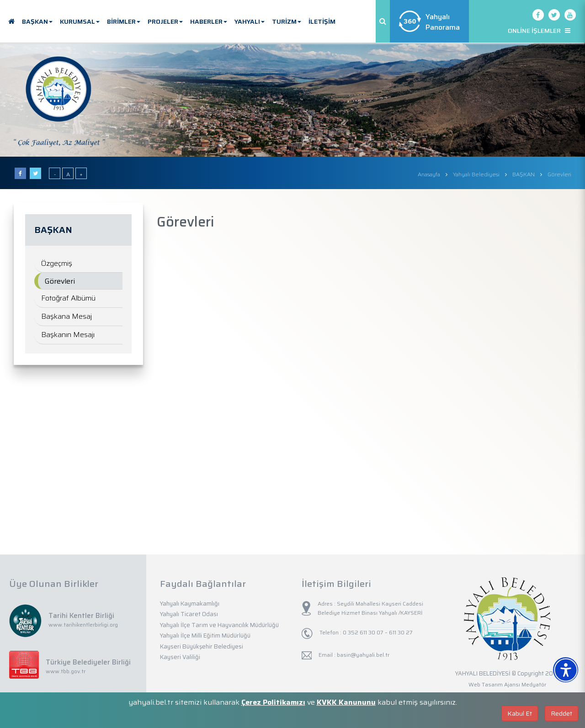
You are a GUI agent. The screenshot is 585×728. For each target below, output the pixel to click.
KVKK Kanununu (346, 702)
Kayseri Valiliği (180, 657)
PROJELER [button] (165, 21)
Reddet (561, 713)
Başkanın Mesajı (68, 335)
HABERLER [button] (209, 21)
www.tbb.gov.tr (66, 671)
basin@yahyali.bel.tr (363, 655)
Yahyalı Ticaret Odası (189, 614)
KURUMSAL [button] (80, 21)
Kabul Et (520, 713)
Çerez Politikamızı (273, 702)
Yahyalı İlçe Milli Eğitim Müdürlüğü (205, 636)
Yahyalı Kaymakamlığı (190, 604)
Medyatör (534, 684)
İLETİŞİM (322, 21)
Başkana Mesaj (66, 316)
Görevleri (60, 281)
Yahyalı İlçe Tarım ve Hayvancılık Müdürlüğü (219, 625)
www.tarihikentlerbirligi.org (83, 625)
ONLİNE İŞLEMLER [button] (539, 31)
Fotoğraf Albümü (68, 298)
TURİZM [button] (287, 21)
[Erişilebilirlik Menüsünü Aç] (566, 670)
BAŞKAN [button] (37, 21)
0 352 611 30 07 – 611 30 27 (377, 632)
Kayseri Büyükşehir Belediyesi (202, 646)
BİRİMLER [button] (124, 21)
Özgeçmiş (57, 263)
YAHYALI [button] (250, 21)
